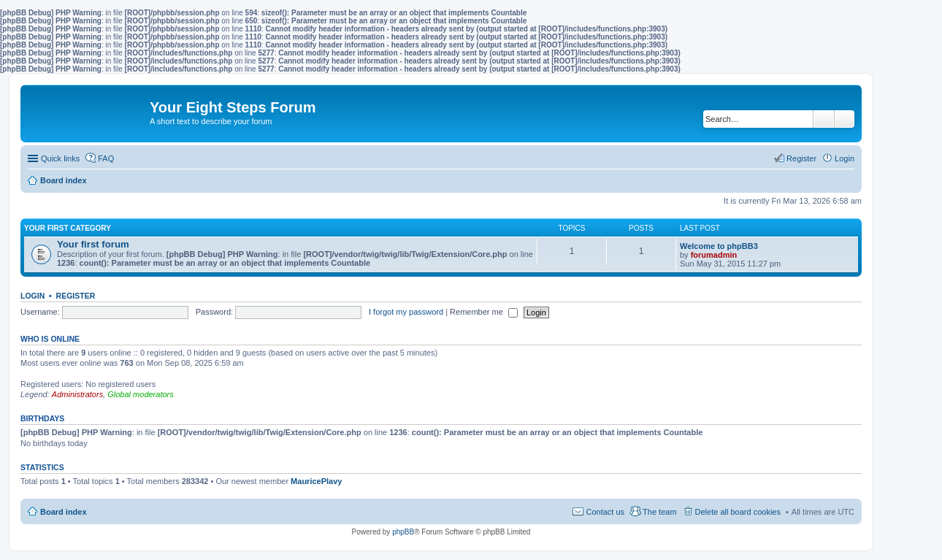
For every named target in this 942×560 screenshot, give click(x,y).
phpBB (403, 532)
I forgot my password (406, 312)
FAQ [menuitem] (106, 158)
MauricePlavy (316, 481)
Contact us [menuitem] (605, 512)
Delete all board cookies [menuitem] (738, 512)
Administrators (77, 394)
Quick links (60, 158)
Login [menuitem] (845, 158)
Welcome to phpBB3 (719, 246)
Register (76, 296)
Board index (64, 512)
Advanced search (845, 119)
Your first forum (93, 244)
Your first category (68, 228)
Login (32, 296)
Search (824, 119)
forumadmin (714, 255)
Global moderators (141, 394)
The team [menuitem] (659, 512)
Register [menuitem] (801, 158)
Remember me (484, 312)
